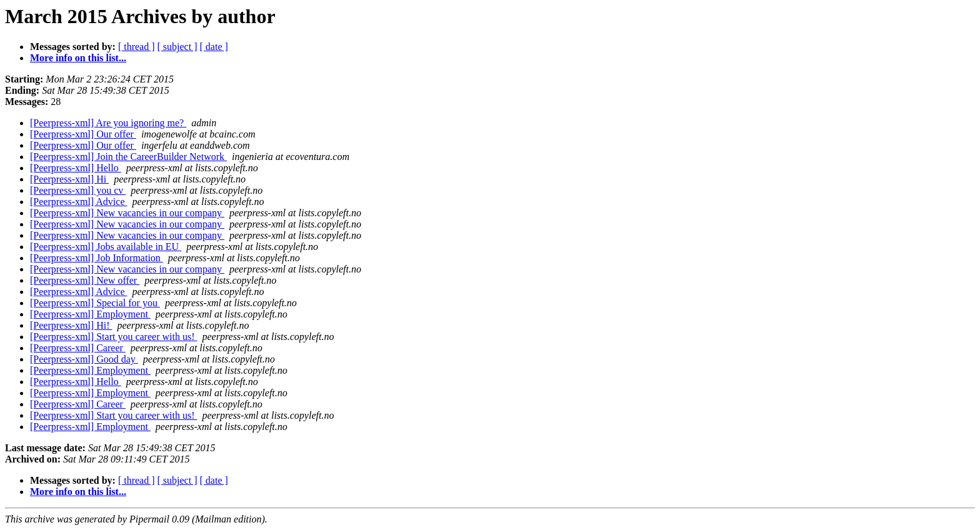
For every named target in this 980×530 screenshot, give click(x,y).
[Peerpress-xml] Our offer (83, 134)
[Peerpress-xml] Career (78, 348)
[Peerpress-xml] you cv (78, 190)
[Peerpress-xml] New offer (85, 280)
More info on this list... (78, 58)
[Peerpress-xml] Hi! (71, 325)
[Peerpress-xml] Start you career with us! (113, 337)
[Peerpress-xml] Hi (69, 179)
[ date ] (214, 47)
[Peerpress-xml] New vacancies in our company (127, 213)
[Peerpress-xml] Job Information (97, 258)
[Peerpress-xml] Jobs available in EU (106, 247)
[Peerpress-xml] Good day (84, 359)
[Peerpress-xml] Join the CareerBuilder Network (128, 157)
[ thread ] (137, 47)
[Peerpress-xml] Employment (90, 314)
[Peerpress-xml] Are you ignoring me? (108, 123)
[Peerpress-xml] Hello (76, 168)
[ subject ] (177, 47)
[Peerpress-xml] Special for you (95, 303)
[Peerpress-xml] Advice (79, 202)
